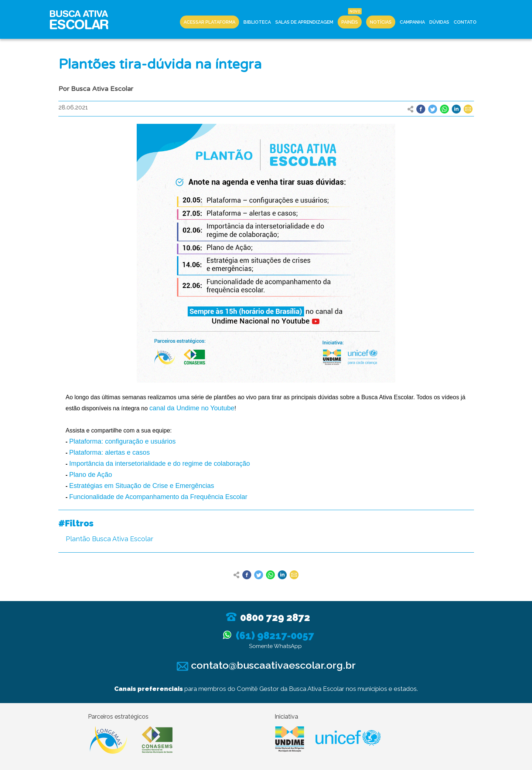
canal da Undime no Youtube (192, 408)
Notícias (381, 22)
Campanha (412, 22)
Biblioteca (257, 22)
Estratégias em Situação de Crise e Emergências (141, 486)
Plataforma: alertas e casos (109, 452)
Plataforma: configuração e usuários (122, 441)
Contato (465, 22)
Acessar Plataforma (209, 22)
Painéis (350, 22)
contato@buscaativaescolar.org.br (266, 665)
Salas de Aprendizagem (304, 22)
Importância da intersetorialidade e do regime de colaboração (159, 464)
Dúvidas (439, 22)
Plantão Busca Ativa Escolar (110, 539)
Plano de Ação (91, 475)
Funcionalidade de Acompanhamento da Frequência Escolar (158, 497)
